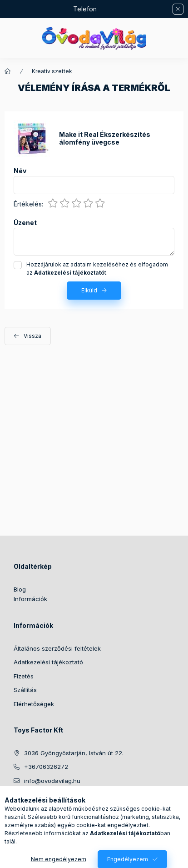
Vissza (32, 336)
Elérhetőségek (34, 704)
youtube (89, 803)
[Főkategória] (8, 71)
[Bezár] (178, 9)
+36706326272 (46, 767)
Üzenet (25, 223)
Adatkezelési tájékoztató (48, 662)
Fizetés (24, 676)
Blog (20, 589)
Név (20, 171)
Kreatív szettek (52, 71)
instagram (35, 803)
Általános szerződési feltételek (57, 648)
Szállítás (25, 690)
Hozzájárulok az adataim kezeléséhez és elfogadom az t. (97, 268)
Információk (30, 599)
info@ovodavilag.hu (52, 781)
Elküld (89, 290)
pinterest (71, 803)
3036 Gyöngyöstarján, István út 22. (74, 753)
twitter (53, 803)
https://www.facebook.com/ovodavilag (16, 803)
